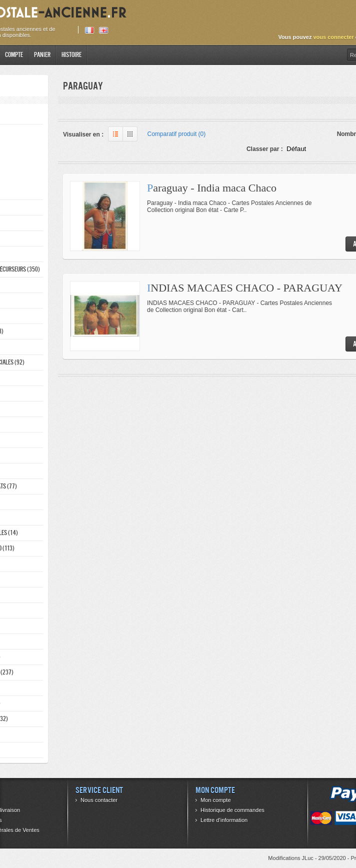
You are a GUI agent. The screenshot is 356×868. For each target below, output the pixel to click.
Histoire (71, 55)
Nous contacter (99, 800)
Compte (14, 55)
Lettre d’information (224, 820)
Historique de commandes (232, 810)
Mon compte (216, 800)
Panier (42, 55)
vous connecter (333, 37)
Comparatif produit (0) (177, 134)
